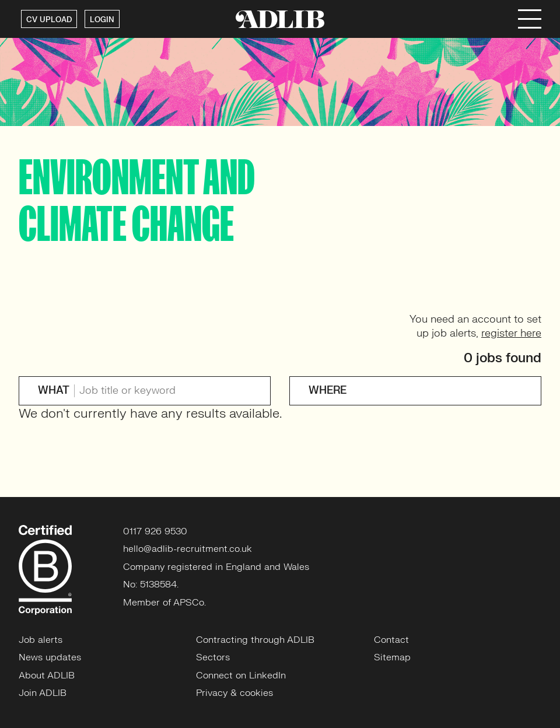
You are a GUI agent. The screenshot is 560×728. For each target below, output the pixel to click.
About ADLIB (47, 675)
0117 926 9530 (155, 531)
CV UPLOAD (49, 20)
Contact (391, 640)
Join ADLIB (43, 693)
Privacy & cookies (235, 693)
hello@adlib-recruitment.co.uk (188, 549)
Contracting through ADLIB (255, 640)
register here (511, 333)
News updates (50, 657)
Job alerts (41, 640)
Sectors (213, 657)
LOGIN (102, 20)
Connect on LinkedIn (241, 675)
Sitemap (392, 657)
